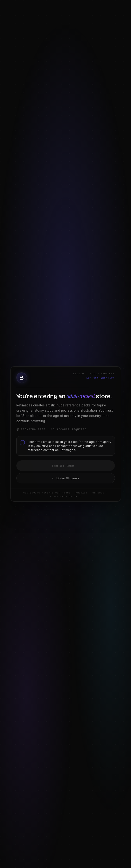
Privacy (73, 494)
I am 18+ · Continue (65, 466)
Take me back (65, 478)
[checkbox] (21, 446)
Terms (58, 494)
